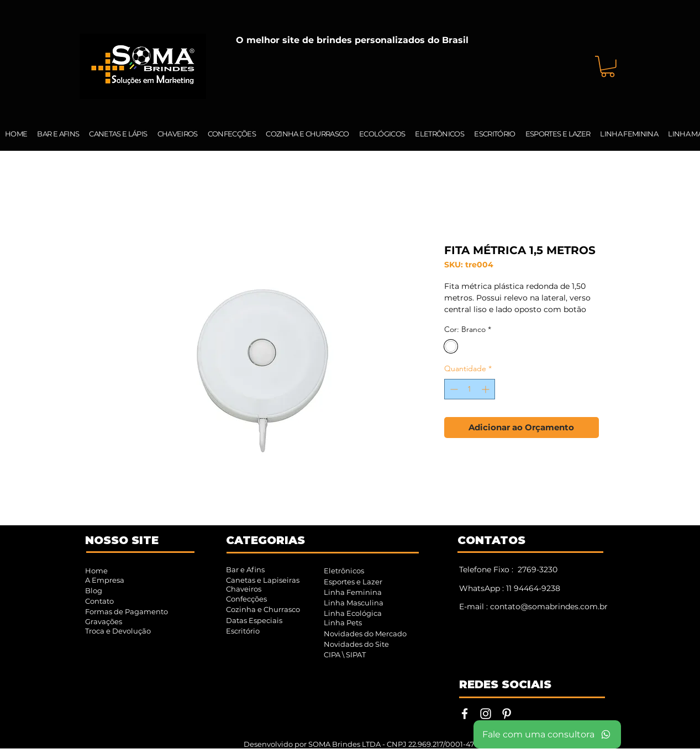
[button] (608, 67)
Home (96, 571)
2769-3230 (538, 569)
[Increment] (486, 389)
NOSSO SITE (122, 540)
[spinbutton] (470, 389)
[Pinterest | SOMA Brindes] (507, 714)
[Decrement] (453, 389)
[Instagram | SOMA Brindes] (486, 714)
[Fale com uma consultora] (547, 734)
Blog (94, 590)
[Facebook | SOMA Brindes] (465, 714)
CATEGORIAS (265, 540)
